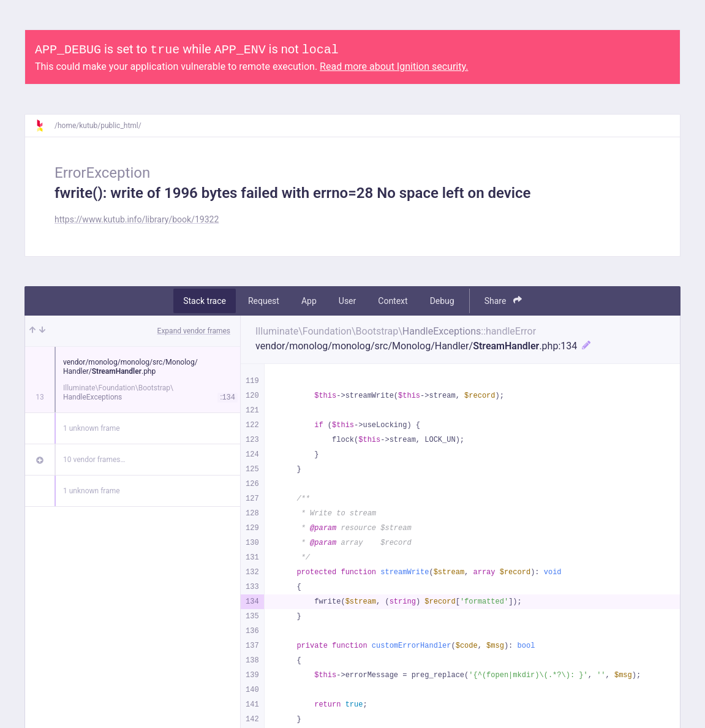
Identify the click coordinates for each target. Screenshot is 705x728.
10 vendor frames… (94, 460)
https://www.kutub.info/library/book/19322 (137, 219)
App (309, 301)
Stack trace (205, 301)
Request (264, 301)
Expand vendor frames (194, 331)
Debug (442, 301)
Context (393, 301)
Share (503, 301)
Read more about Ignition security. (394, 66)
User (347, 301)
